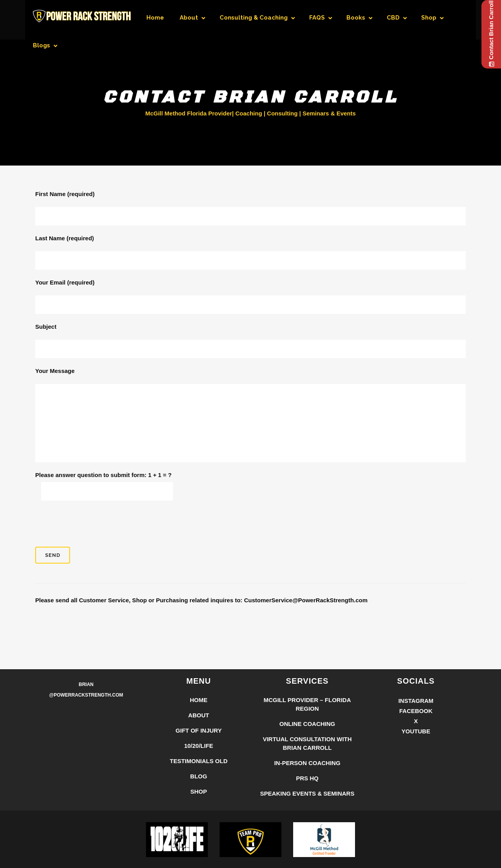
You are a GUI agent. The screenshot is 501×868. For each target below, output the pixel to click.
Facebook (416, 711)
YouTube (416, 731)
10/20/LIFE (198, 746)
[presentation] (95, 524)
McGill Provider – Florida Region (307, 704)
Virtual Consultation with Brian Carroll (307, 743)
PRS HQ (307, 778)
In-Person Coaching (307, 763)
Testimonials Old (199, 761)
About (199, 715)
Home (199, 700)
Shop (199, 791)
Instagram (416, 701)
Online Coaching (307, 724)
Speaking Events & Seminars (307, 793)
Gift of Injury (199, 730)
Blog (199, 776)
